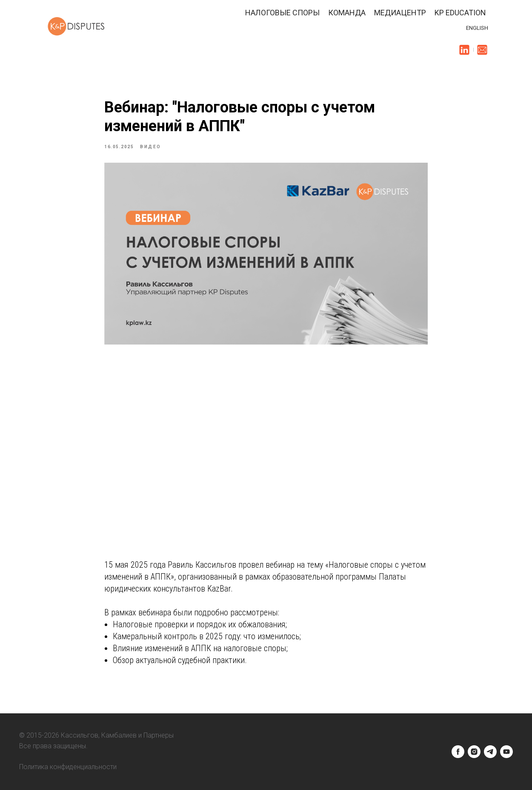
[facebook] (458, 752)
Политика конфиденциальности (68, 767)
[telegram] (490, 752)
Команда (347, 13)
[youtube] (506, 752)
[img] (464, 50)
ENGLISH (477, 28)
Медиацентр (400, 13)
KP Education (460, 13)
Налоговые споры (282, 13)
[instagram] (474, 752)
